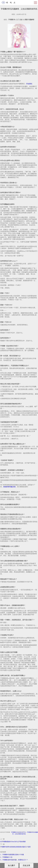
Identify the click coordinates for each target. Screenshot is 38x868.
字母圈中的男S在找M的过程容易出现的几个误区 (16, 847)
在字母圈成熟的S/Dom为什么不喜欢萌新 (13, 842)
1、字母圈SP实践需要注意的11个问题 (12, 855)
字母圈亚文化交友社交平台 (18, 832)
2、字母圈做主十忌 (6, 857)
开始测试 (29, 84)
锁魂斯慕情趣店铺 (9, 487)
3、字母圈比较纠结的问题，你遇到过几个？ (14, 860)
